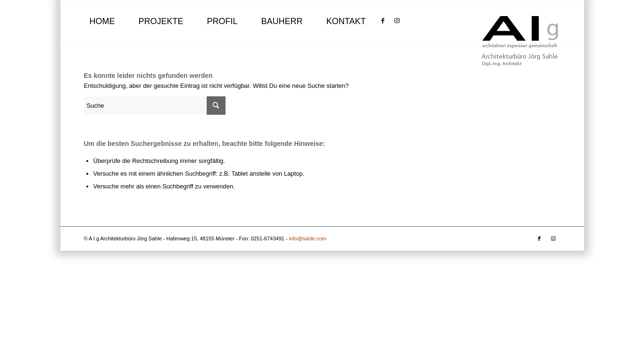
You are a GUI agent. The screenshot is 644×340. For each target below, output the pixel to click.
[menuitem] (102, 21)
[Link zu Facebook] (383, 21)
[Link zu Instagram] (397, 21)
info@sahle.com (307, 238)
